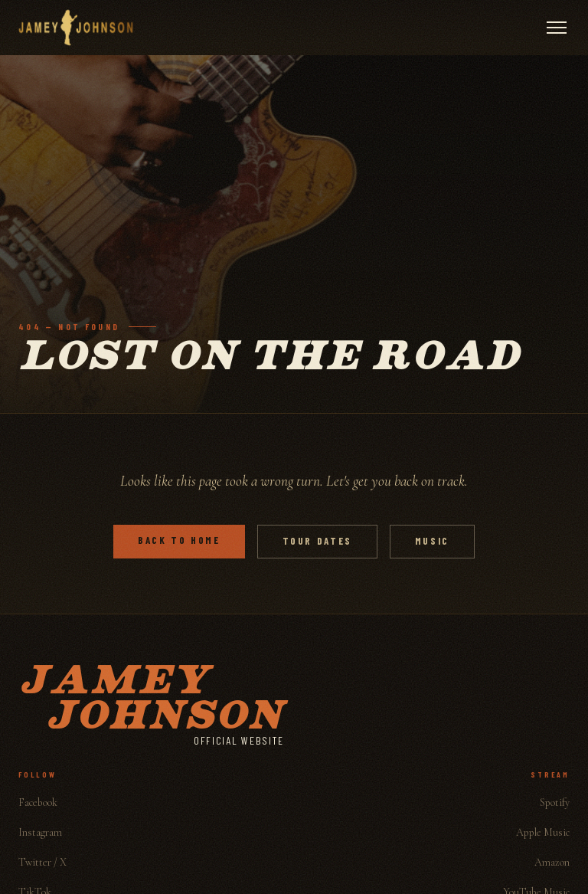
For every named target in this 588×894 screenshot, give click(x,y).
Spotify (555, 802)
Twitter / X (42, 862)
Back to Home (179, 540)
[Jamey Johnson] (76, 28)
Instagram (40, 832)
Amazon (552, 862)
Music (432, 541)
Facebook (38, 802)
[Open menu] (557, 28)
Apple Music (543, 832)
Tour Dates (317, 541)
